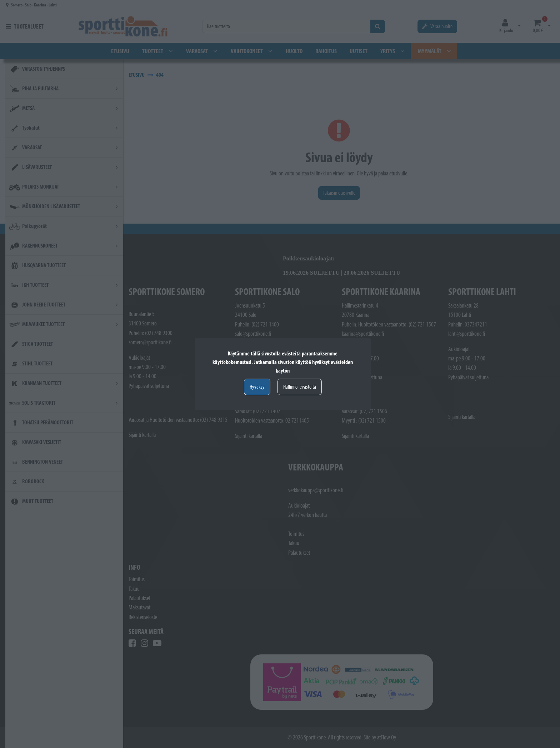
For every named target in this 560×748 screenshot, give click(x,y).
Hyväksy (257, 387)
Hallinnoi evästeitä (300, 387)
